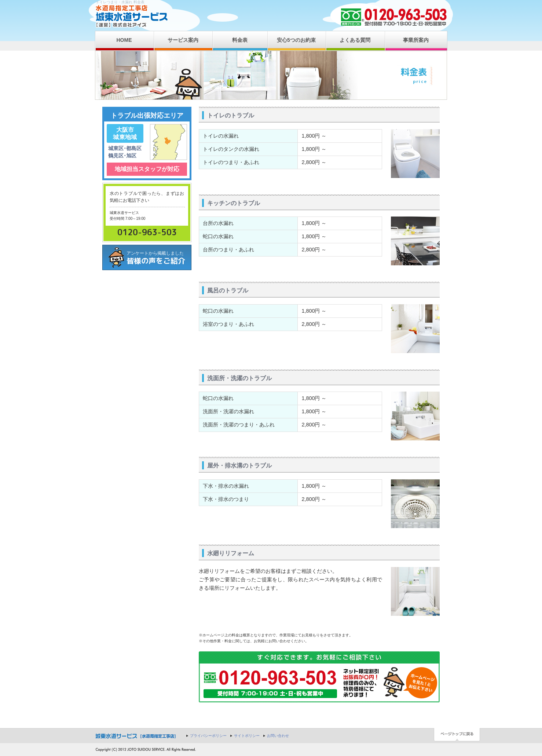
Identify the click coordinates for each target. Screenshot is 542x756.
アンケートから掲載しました (159, 258)
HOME (124, 40)
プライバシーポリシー (208, 736)
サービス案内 (183, 40)
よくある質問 (355, 40)
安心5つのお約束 (296, 40)
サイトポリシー (247, 736)
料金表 (240, 40)
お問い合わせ (278, 736)
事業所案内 (416, 40)
